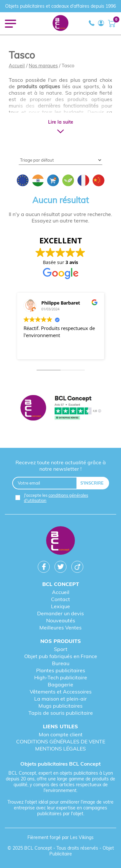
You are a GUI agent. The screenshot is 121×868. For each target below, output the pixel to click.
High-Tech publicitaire (61, 677)
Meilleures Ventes (60, 627)
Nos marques (43, 66)
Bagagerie (60, 684)
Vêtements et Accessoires (61, 692)
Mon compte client (61, 734)
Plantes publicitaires (61, 670)
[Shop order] (60, 160)
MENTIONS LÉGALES (60, 749)
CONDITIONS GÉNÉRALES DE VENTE (61, 741)
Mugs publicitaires (60, 706)
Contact (60, 599)
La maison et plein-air (60, 699)
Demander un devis (60, 613)
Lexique (60, 606)
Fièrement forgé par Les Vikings (60, 837)
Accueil (17, 66)
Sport (61, 649)
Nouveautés (61, 620)
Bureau (61, 663)
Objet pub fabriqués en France (61, 656)
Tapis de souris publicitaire (61, 713)
